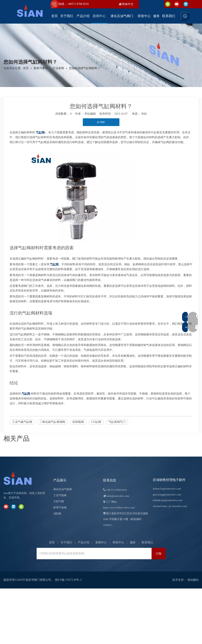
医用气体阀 (60, 507)
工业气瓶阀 (60, 495)
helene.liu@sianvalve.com (167, 489)
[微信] (168, 4)
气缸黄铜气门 (117, 422)
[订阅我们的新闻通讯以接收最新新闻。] (93, 554)
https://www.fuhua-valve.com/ (119, 507)
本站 (144, 114)
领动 (190, 580)
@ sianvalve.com (178, 506)
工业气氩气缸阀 (22, 422)
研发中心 (118, 542)
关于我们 (66, 542)
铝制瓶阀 (78, 422)
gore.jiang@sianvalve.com (167, 494)
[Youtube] (177, 4)
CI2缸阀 (96, 422)
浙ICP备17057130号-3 (68, 580)
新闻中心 (101, 542)
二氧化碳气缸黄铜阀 (52, 422)
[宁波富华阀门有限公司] (22, 478)
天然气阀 (59, 501)
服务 (133, 542)
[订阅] (158, 554)
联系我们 (147, 542)
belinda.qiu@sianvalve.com (168, 500)
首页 (52, 542)
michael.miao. (161, 506)
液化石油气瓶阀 (63, 489)
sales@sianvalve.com (118, 496)
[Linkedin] (186, 4)
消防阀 (57, 514)
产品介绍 (84, 542)
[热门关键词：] (185, 16)
